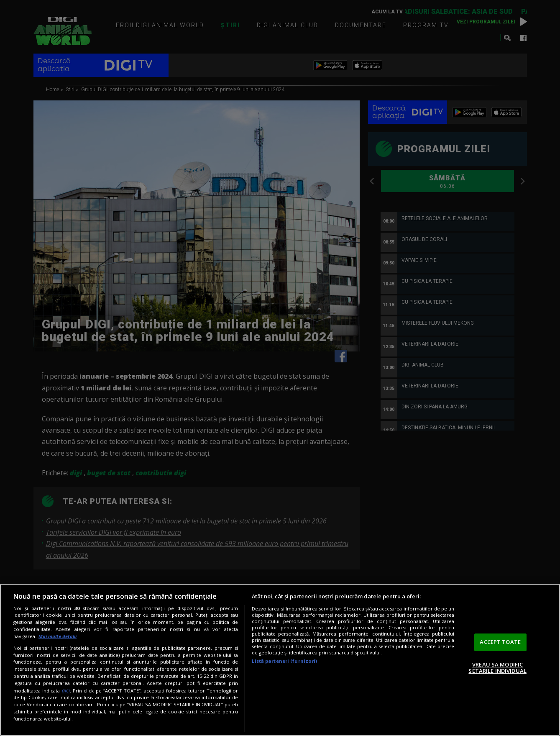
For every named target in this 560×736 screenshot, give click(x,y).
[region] (280, 660)
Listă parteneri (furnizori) (284, 661)
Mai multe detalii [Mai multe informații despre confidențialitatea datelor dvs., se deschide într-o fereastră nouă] (58, 636)
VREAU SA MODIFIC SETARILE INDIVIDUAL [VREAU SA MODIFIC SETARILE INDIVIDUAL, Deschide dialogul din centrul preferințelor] (497, 668)
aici (66, 691)
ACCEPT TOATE (500, 642)
